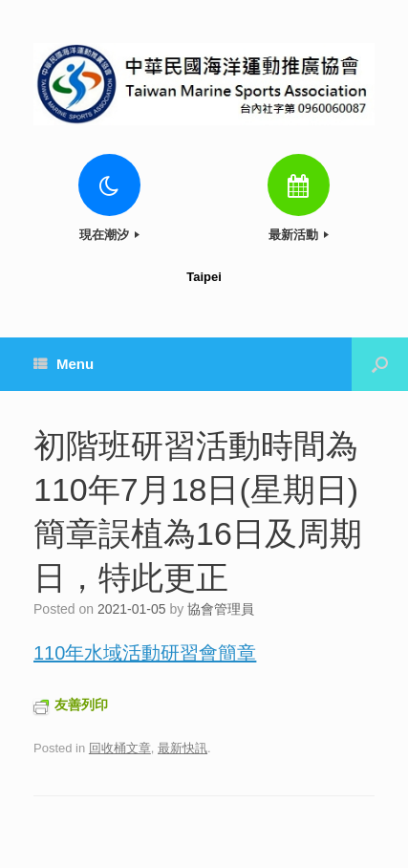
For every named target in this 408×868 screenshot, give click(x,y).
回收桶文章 (120, 748)
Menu (64, 364)
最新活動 (299, 235)
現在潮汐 (110, 235)
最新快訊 (183, 748)
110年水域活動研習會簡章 (145, 653)
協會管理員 (221, 609)
